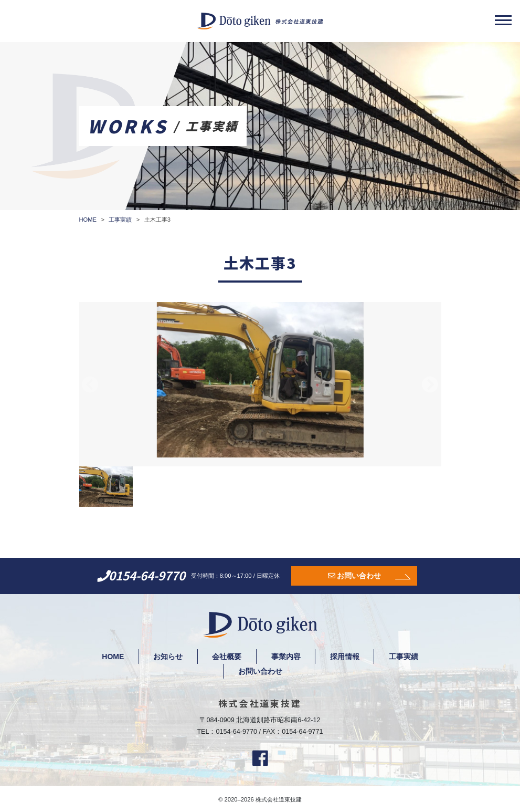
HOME (112, 657)
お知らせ (167, 657)
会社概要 (227, 657)
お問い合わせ (359, 576)
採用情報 (345, 657)
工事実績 (405, 657)
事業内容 (286, 657)
